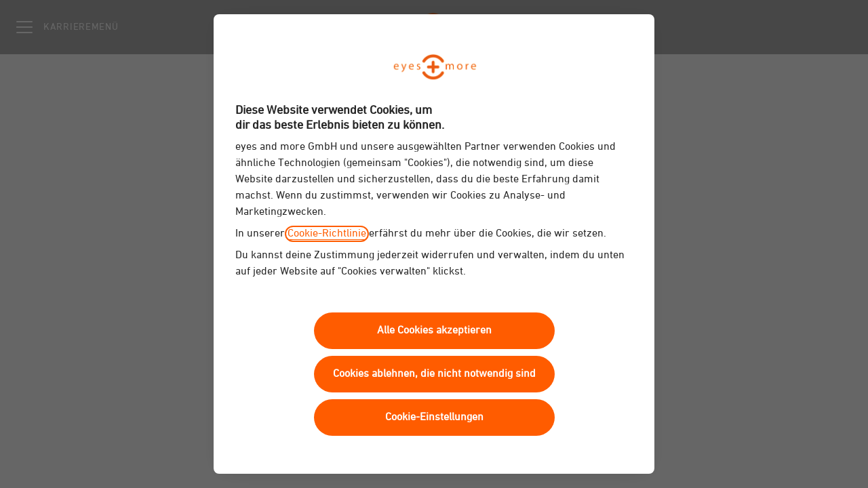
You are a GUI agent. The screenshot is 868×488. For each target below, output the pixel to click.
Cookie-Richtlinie (327, 234)
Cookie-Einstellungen (434, 418)
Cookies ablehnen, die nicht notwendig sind (434, 374)
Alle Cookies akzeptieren (434, 331)
